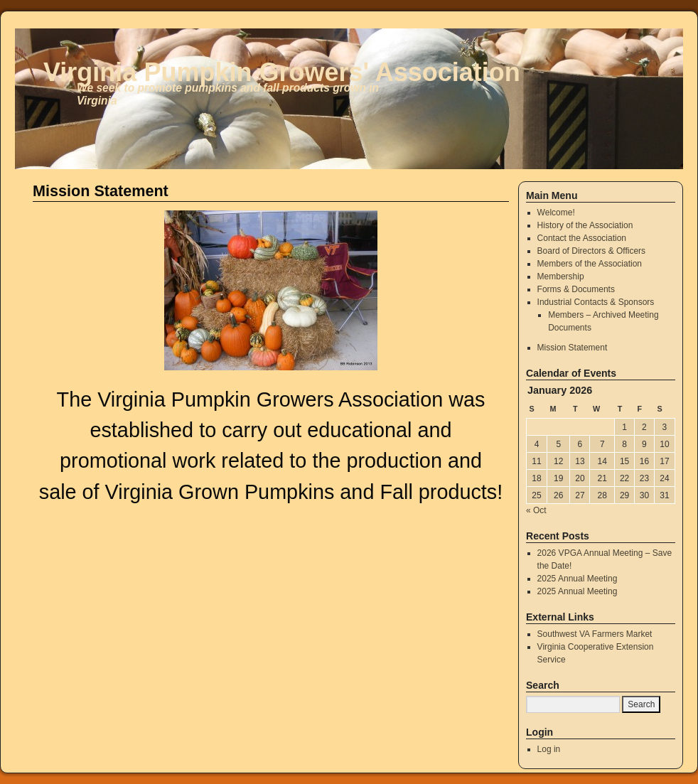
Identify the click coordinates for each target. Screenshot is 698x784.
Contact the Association (582, 238)
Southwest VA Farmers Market (595, 634)
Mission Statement (573, 348)
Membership (561, 276)
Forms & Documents (576, 289)
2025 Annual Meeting (578, 579)
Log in (549, 749)
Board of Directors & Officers (592, 251)
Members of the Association (590, 264)
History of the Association (585, 225)
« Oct (536, 510)
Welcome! (556, 213)
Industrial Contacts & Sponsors (596, 302)
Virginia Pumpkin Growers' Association (282, 72)
